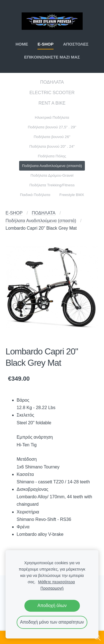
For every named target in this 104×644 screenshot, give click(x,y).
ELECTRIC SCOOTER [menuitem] (52, 93)
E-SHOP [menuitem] (45, 44)
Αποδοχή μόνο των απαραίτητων (52, 622)
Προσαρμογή (52, 588)
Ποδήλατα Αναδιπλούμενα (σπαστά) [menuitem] (52, 166)
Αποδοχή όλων (52, 605)
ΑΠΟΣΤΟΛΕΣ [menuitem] (76, 44)
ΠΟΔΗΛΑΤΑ (44, 213)
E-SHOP (14, 213)
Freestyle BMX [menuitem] (72, 195)
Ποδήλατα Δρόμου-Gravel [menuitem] (52, 175)
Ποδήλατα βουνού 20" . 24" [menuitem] (52, 146)
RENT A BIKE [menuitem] (52, 103)
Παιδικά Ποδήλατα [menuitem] (35, 195)
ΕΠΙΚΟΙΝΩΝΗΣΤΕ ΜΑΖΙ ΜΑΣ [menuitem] (52, 57)
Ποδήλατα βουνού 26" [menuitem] (52, 137)
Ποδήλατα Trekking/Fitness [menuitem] (52, 185)
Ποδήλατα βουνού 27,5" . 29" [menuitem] (52, 127)
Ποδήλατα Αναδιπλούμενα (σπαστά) (41, 221)
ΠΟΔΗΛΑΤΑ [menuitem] (52, 82)
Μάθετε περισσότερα (56, 582)
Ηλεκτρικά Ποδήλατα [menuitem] (52, 117)
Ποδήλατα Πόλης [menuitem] (52, 156)
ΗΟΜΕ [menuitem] (22, 44)
